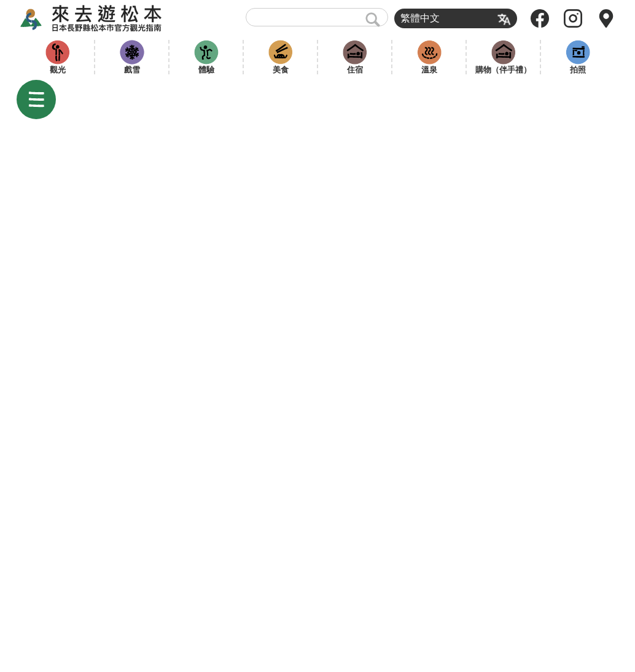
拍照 (578, 70)
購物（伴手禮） (503, 70)
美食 (281, 70)
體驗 (206, 70)
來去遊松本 (102, 18)
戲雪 (132, 70)
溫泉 (429, 70)
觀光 (58, 70)
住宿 (355, 70)
